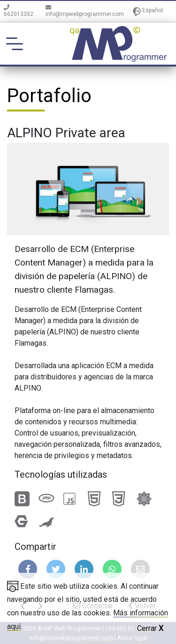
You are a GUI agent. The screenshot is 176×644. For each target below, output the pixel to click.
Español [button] (148, 11)
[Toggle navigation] (15, 44)
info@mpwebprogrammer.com (85, 11)
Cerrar (150, 628)
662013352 (19, 11)
